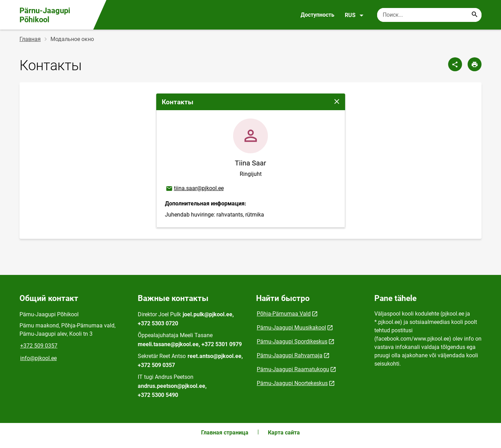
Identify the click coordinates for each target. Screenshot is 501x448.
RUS (354, 15)
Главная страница (225, 433)
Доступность (317, 15)
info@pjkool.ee (38, 358)
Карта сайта (284, 433)
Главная (30, 39)
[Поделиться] (455, 64)
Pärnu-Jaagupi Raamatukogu (293, 369)
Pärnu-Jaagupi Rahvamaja (290, 355)
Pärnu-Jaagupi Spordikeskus (292, 341)
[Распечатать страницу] (475, 64)
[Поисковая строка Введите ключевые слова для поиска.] (429, 15)
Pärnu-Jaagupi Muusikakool (291, 328)
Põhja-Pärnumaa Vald (284, 314)
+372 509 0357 (39, 346)
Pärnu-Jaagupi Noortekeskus (292, 383)
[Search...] (475, 15)
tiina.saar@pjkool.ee (194, 189)
